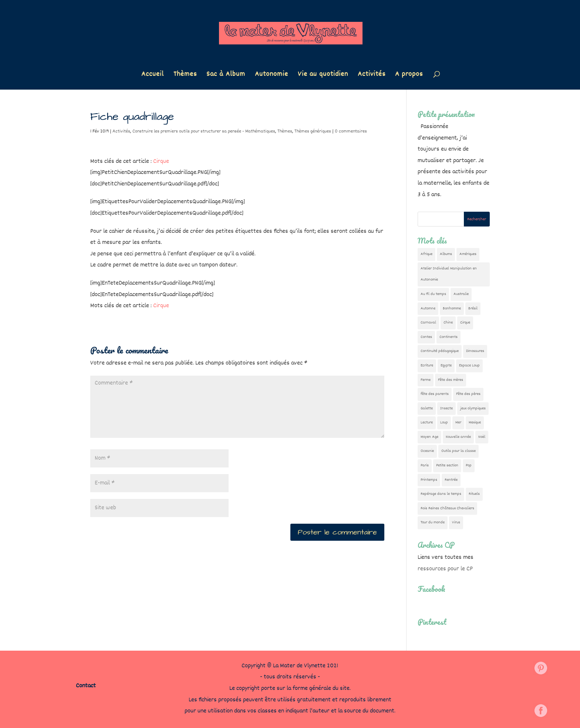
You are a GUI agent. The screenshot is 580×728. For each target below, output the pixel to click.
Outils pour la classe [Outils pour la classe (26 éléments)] (458, 451)
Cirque (161, 162)
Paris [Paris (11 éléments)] (425, 465)
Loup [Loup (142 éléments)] (444, 422)
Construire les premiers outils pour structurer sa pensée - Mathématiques (204, 131)
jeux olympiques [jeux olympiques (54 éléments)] (473, 408)
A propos (409, 76)
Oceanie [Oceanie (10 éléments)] (427, 451)
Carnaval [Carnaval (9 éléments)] (428, 323)
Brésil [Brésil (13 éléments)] (473, 308)
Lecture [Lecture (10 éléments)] (427, 422)
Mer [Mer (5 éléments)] (458, 422)
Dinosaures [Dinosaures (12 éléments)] (475, 351)
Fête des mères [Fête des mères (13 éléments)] (451, 380)
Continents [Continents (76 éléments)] (449, 337)
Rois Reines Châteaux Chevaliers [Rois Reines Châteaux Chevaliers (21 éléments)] (447, 508)
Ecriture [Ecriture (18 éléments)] (427, 365)
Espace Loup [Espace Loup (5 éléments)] (469, 365)
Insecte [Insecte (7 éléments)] (446, 408)
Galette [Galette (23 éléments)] (427, 408)
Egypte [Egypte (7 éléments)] (446, 365)
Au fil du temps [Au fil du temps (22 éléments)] (433, 294)
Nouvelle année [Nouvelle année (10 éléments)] (458, 437)
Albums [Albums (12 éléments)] (446, 254)
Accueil (153, 76)
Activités (372, 76)
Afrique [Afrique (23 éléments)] (426, 254)
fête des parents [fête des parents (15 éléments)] (435, 394)
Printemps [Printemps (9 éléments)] (429, 480)
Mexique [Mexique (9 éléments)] (475, 422)
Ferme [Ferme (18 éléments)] (426, 380)
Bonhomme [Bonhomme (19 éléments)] (452, 308)
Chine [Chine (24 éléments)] (448, 323)
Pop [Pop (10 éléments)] (469, 465)
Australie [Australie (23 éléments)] (461, 294)
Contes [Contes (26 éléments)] (426, 337)
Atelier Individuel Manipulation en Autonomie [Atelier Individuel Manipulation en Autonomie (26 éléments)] (449, 274)
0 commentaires (351, 131)
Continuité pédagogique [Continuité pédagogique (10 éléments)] (440, 351)
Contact (86, 686)
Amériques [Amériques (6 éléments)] (468, 254)
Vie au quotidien (323, 76)
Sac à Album (226, 76)
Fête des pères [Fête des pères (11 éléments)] (468, 394)
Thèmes (185, 76)
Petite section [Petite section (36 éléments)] (447, 465)
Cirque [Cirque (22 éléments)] (465, 323)
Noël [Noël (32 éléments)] (482, 437)
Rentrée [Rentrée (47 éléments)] (451, 480)
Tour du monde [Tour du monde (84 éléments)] (433, 522)
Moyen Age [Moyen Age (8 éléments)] (429, 437)
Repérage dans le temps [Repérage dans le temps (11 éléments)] (441, 494)
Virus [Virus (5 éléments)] (456, 522)
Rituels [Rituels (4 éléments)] (474, 494)
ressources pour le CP (445, 569)
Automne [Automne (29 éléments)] (428, 308)
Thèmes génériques (313, 131)
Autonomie (272, 76)
